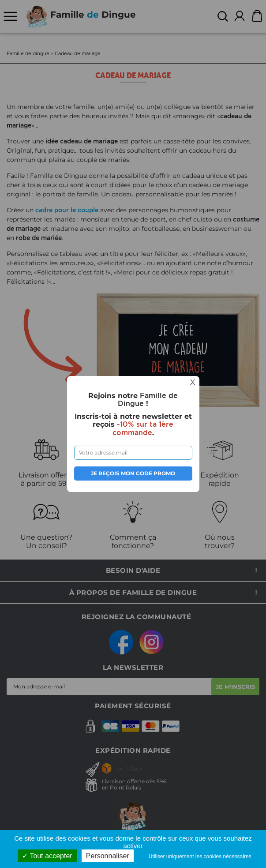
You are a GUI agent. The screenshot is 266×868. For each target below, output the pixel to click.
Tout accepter (47, 856)
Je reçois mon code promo (133, 473)
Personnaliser (108, 856)
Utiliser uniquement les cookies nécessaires (200, 857)
